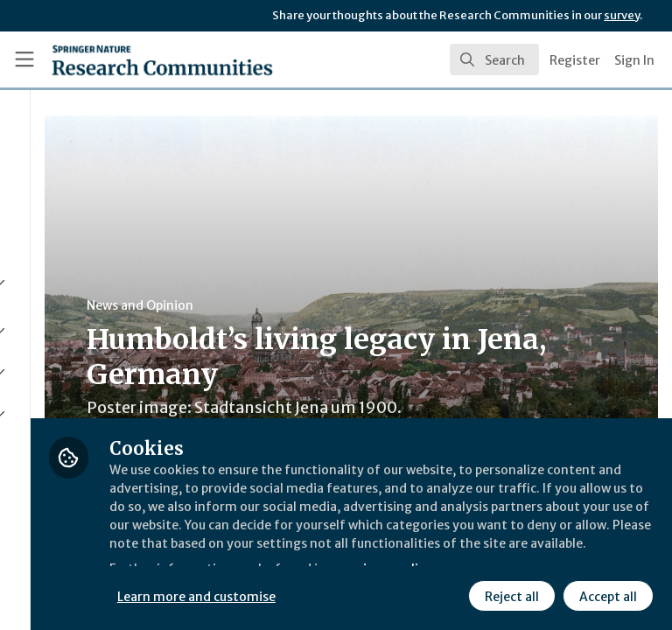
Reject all (354, 594)
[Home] (124, 59)
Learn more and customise (391, 556)
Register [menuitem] (575, 60)
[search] (494, 59)
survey (622, 15)
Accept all (451, 594)
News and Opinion (333, 305)
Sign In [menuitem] (634, 60)
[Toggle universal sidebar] (24, 59)
